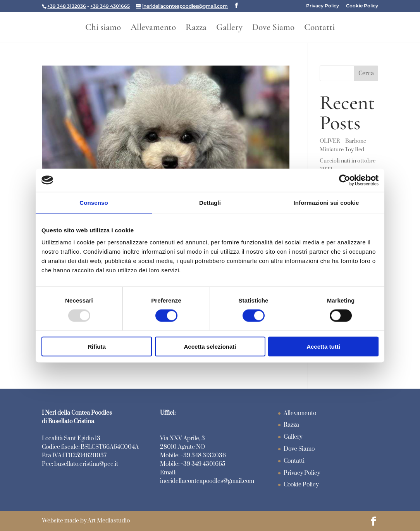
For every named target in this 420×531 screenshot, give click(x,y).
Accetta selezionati (210, 347)
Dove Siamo (273, 29)
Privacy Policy (323, 6)
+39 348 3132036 (67, 6)
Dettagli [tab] (210, 202)
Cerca (366, 74)
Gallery (229, 29)
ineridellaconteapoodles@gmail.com (207, 481)
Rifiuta (97, 347)
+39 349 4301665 (110, 6)
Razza (196, 29)
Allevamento (153, 29)
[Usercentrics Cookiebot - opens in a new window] (345, 180)
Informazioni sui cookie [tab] (326, 202)
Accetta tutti (323, 347)
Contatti (319, 29)
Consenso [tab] (94, 202)
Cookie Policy (362, 6)
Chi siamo (103, 29)
